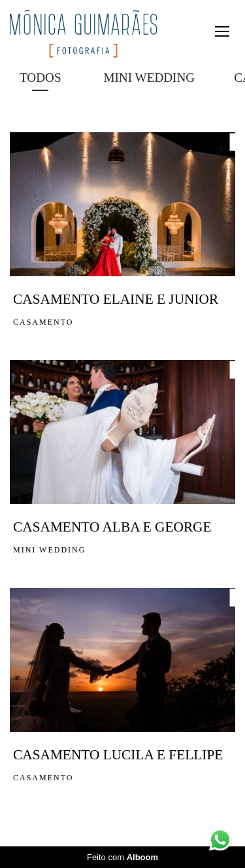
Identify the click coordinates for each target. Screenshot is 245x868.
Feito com (122, 857)
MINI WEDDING (149, 78)
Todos (41, 78)
